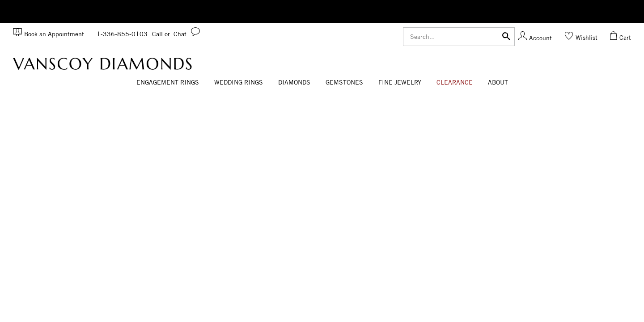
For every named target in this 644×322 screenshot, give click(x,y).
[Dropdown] (168, 83)
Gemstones (344, 82)
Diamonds (294, 82)
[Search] (459, 37)
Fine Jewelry (400, 82)
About (498, 82)
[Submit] (506, 36)
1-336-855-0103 (133, 34)
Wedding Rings (239, 82)
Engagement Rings (168, 82)
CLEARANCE (455, 82)
